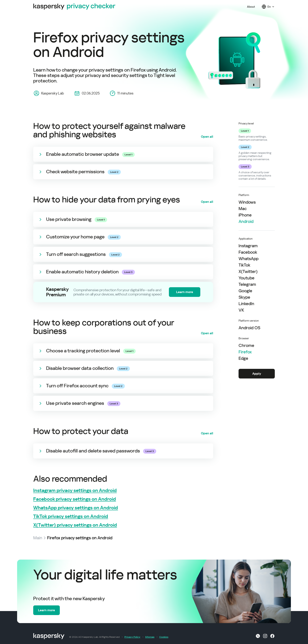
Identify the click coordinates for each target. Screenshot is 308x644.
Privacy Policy (132, 637)
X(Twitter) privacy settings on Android (75, 525)
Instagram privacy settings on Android (75, 491)
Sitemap (150, 637)
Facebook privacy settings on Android (75, 499)
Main (38, 538)
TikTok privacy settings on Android (71, 516)
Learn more (185, 292)
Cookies (164, 637)
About (251, 7)
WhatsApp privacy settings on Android (76, 508)
